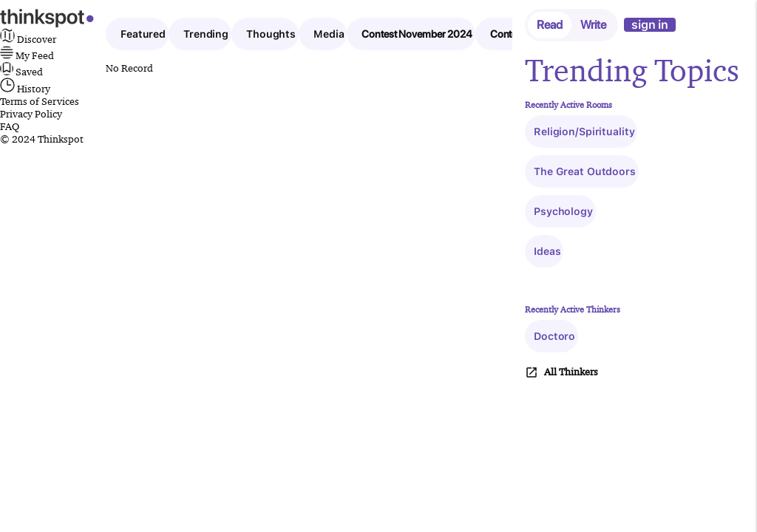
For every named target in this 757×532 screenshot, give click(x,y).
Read (550, 25)
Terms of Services (40, 101)
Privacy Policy (31, 114)
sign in (650, 25)
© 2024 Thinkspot (42, 139)
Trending (206, 34)
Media (329, 34)
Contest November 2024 (417, 34)
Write (593, 25)
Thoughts (271, 34)
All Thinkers (561, 372)
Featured (143, 34)
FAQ (10, 126)
